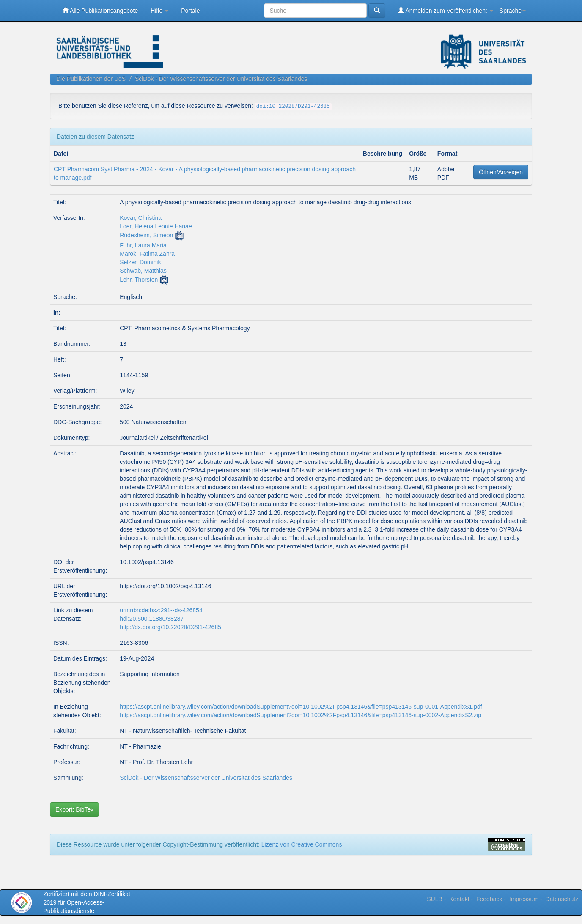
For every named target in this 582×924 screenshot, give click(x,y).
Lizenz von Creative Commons (302, 844)
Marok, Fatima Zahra (147, 254)
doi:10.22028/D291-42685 (293, 107)
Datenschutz (562, 899)
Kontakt (459, 899)
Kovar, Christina (141, 218)
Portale (190, 11)
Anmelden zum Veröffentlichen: (446, 10)
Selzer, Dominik (140, 262)
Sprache (513, 11)
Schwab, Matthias (143, 271)
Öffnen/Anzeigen (501, 172)
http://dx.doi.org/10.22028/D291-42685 (170, 627)
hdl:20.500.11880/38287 (152, 619)
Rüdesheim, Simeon (146, 235)
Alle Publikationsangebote (100, 10)
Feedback (489, 899)
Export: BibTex (74, 809)
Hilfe (159, 11)
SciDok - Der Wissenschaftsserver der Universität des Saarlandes (221, 79)
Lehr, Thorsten (139, 280)
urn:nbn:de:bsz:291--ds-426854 (161, 610)
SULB (435, 899)
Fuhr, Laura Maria (143, 245)
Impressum (524, 899)
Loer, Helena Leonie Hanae (156, 226)
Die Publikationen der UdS (91, 79)
